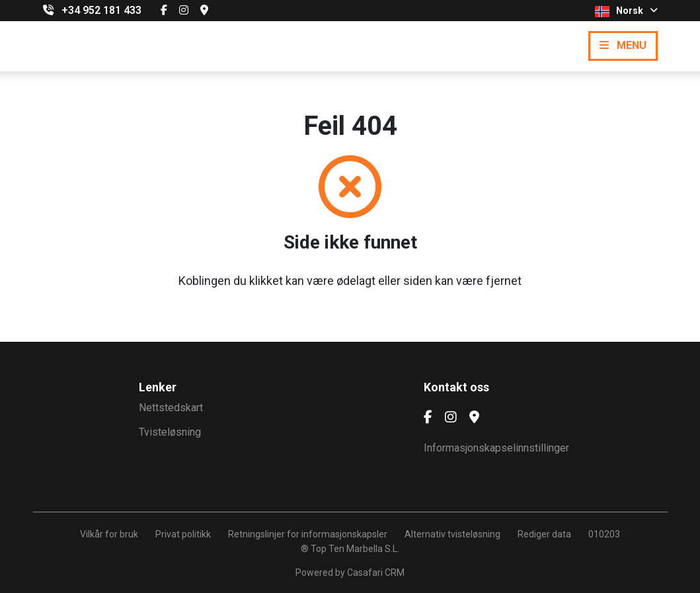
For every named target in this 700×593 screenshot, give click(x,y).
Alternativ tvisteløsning (452, 534)
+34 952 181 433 (101, 10)
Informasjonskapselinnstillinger (496, 448)
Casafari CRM (376, 573)
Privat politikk (183, 534)
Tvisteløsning (170, 432)
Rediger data (544, 534)
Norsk (626, 11)
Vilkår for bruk (109, 534)
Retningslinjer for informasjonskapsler (308, 534)
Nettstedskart (171, 408)
